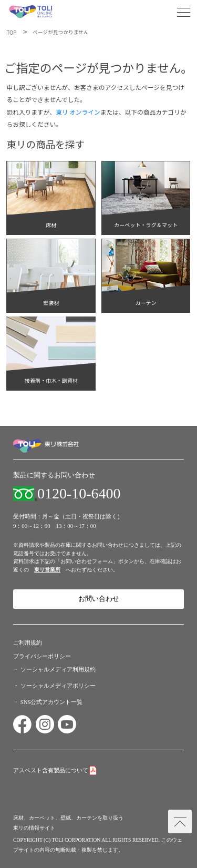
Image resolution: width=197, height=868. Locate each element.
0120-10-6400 (79, 494)
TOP (11, 33)
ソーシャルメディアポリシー (58, 686)
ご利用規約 (28, 642)
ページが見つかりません (61, 32)
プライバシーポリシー (42, 656)
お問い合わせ (99, 599)
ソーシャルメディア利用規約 (58, 669)
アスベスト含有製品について (51, 770)
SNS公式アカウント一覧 (52, 702)
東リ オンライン (78, 112)
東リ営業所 (47, 570)
